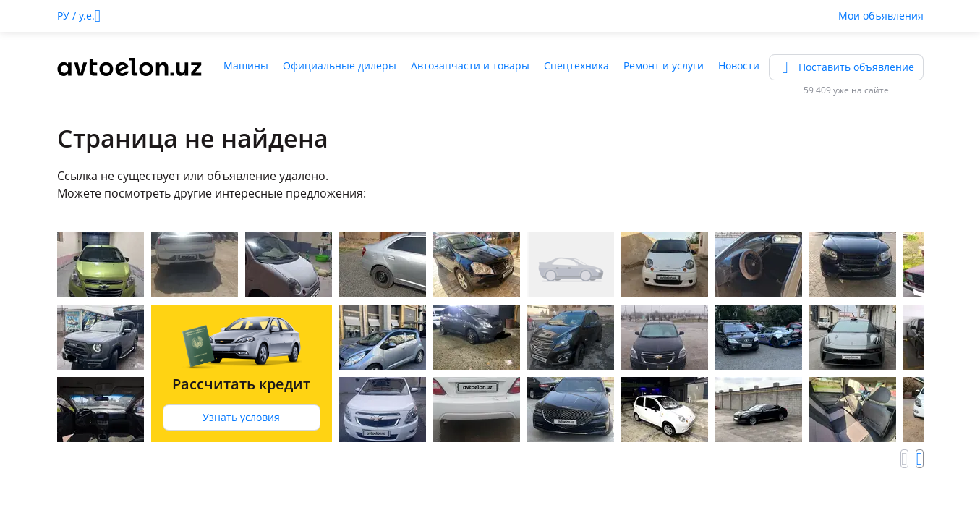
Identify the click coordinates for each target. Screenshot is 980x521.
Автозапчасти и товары (470, 65)
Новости (739, 65)
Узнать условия (241, 417)
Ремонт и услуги (664, 65)
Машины (246, 65)
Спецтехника (576, 65)
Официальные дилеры (340, 65)
